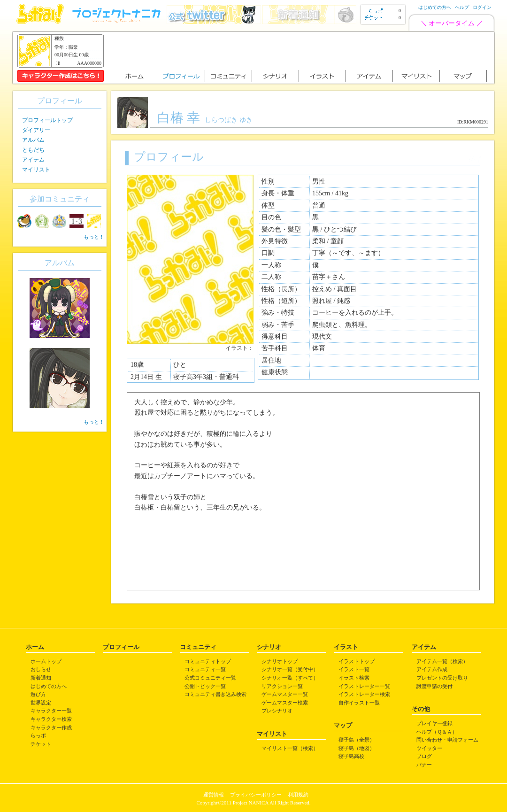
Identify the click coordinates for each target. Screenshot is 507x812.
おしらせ (41, 669)
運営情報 (214, 795)
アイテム (33, 160)
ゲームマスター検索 (285, 703)
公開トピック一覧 (205, 686)
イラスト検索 (354, 678)
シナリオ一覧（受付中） (290, 669)
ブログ (424, 756)
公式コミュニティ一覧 (210, 678)
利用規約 (298, 795)
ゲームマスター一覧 (285, 694)
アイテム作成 (432, 669)
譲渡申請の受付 (434, 686)
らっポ (38, 735)
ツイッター (429, 748)
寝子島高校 (351, 756)
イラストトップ (357, 661)
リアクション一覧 (282, 686)
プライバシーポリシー (256, 795)
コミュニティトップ (208, 661)
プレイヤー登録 (434, 723)
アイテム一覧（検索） (442, 661)
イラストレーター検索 (364, 694)
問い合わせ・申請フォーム (447, 740)
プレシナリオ (277, 711)
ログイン (482, 7)
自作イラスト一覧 (359, 703)
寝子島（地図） (357, 748)
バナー (424, 765)
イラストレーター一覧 (364, 686)
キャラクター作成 (51, 727)
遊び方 (38, 694)
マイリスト (36, 170)
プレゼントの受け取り (442, 678)
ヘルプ (462, 7)
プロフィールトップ (47, 120)
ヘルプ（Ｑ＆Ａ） (437, 732)
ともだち (33, 150)
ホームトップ (46, 661)
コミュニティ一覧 (205, 669)
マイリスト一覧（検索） (290, 748)
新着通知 (41, 678)
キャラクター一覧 (51, 711)
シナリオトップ (280, 661)
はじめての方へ (435, 7)
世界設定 (41, 703)
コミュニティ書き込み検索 (215, 694)
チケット (41, 744)
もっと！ (94, 237)
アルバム (33, 140)
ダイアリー (36, 130)
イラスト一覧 (354, 669)
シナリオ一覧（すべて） (290, 678)
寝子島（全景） (357, 740)
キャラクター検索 (51, 719)
